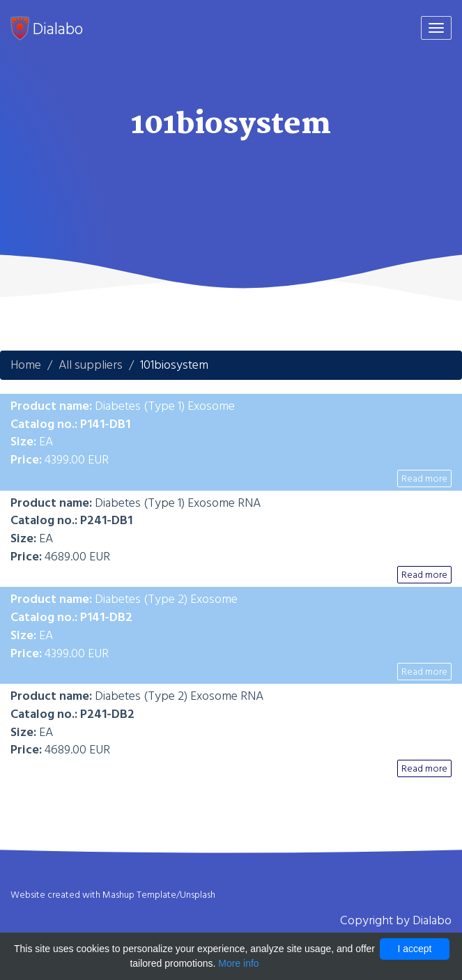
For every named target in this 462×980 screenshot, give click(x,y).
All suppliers (91, 365)
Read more (424, 478)
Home (26, 365)
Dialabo (47, 29)
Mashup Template (139, 895)
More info (238, 963)
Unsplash (198, 895)
